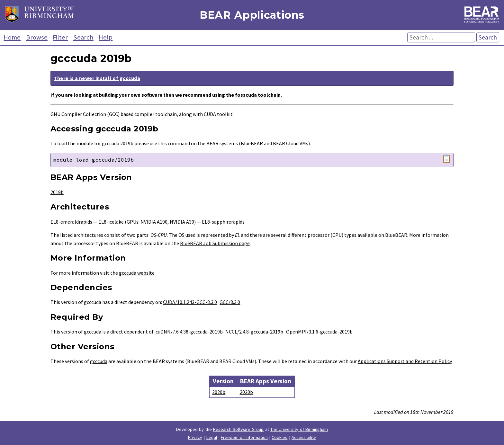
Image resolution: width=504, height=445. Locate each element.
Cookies (279, 437)
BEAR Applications (252, 15)
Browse (37, 37)
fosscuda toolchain (258, 95)
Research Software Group (239, 429)
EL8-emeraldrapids (71, 222)
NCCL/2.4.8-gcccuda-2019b (254, 332)
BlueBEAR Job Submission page (215, 243)
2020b (219, 392)
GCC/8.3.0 (230, 302)
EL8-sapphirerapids (223, 222)
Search (83, 37)
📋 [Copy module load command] (446, 159)
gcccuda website (137, 273)
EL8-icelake (111, 222)
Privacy (195, 437)
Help (106, 37)
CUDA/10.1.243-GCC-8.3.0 (190, 302)
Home (12, 37)
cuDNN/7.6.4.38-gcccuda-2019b (189, 332)
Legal (212, 437)
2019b (57, 192)
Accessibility (304, 437)
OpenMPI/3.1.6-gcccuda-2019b (319, 332)
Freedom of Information (244, 437)
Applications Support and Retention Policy (405, 361)
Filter (60, 37)
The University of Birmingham (299, 429)
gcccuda (99, 361)
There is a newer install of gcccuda (97, 78)
